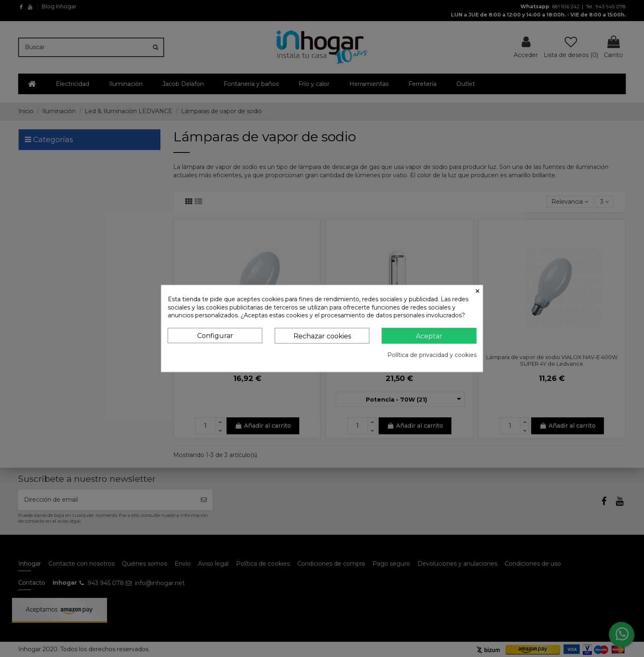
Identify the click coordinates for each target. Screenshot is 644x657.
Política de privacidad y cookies (432, 355)
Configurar (215, 335)
